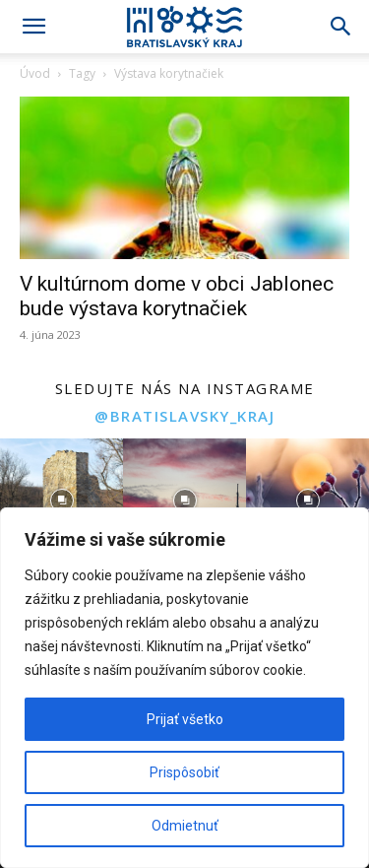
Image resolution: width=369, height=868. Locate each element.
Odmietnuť (185, 826)
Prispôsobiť (184, 772)
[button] (33, 27)
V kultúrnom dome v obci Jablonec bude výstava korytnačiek (177, 296)
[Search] (341, 27)
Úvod (35, 73)
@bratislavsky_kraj (184, 416)
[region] (184, 688)
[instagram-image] (61, 500)
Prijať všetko (185, 719)
